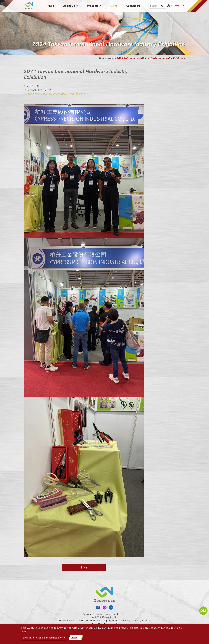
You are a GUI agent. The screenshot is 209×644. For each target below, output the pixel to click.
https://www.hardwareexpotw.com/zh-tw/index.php (54, 94)
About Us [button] (70, 6)
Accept (75, 638)
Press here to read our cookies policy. (44, 638)
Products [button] (93, 6)
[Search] (157, 6)
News (114, 6)
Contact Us (133, 6)
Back (84, 568)
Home (51, 6)
